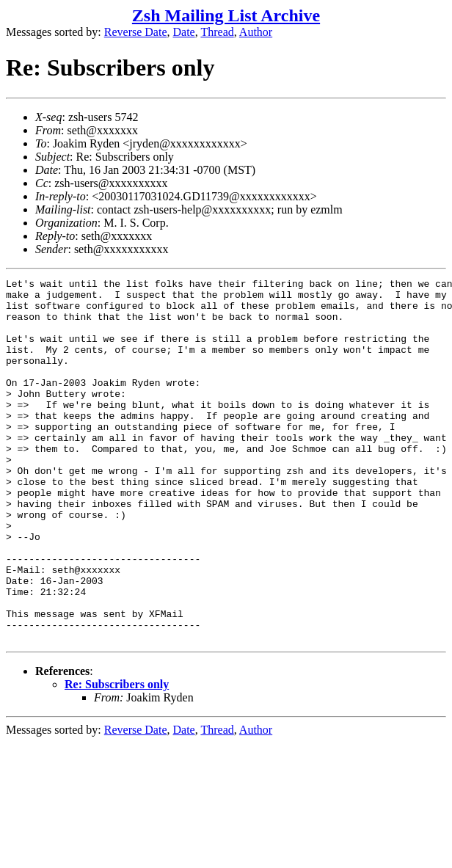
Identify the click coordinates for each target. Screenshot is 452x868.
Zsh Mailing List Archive (226, 15)
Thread (217, 32)
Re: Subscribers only (117, 757)
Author (256, 32)
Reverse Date (136, 32)
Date (184, 32)
